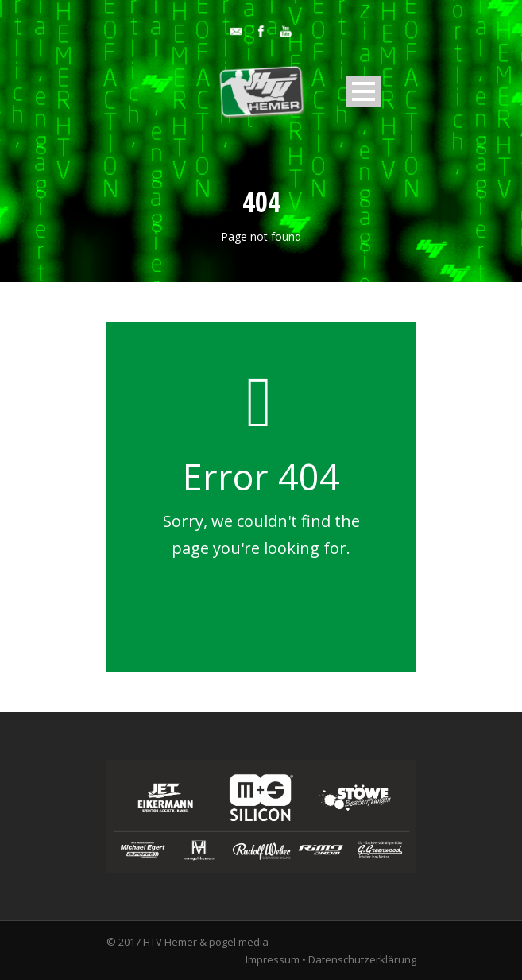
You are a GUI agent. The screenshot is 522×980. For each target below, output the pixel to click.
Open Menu (363, 91)
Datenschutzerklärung (362, 959)
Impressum (273, 959)
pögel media (239, 942)
